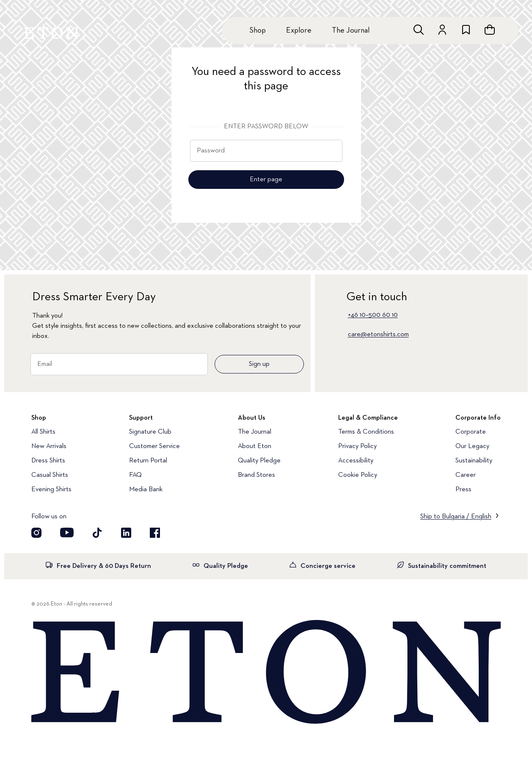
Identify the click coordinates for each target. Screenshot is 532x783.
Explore (299, 30)
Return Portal (148, 461)
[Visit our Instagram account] (36, 533)
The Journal (351, 30)
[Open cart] (490, 30)
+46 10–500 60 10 (373, 315)
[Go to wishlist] (466, 30)
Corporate (471, 432)
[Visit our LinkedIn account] (126, 533)
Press (463, 490)
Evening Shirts (51, 490)
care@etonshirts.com (378, 335)
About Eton (255, 446)
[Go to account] (442, 30)
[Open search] (419, 30)
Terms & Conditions (366, 432)
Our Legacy (472, 446)
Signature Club (150, 432)
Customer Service (154, 446)
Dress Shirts (48, 461)
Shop (258, 30)
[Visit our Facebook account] (155, 533)
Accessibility (356, 461)
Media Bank (146, 490)
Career (466, 475)
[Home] (266, 673)
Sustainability (474, 461)
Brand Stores (256, 475)
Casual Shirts (50, 475)
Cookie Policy (358, 475)
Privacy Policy (357, 446)
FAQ (135, 475)
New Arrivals (49, 446)
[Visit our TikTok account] (97, 533)
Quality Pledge (259, 461)
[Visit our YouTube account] (67, 533)
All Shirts (43, 432)
